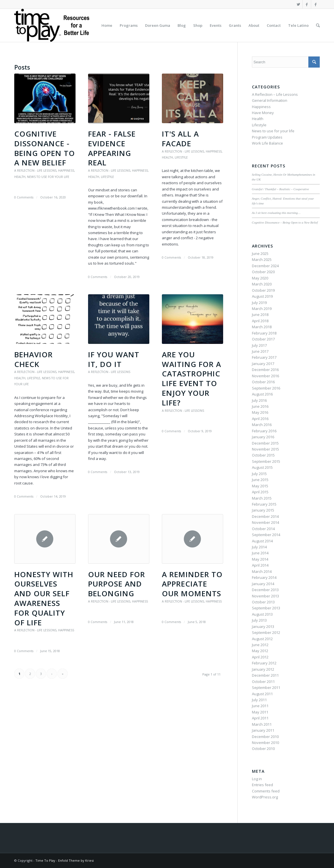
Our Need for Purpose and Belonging (117, 584)
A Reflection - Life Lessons (35, 171)
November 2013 (265, 596)
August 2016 (262, 394)
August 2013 (262, 614)
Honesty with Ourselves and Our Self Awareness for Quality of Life (44, 598)
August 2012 (262, 639)
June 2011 (260, 706)
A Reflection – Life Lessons (275, 94)
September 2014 (266, 535)
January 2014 (263, 584)
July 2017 (259, 345)
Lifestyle (107, 177)
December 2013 (265, 590)
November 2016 (265, 376)
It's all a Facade (180, 139)
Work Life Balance (267, 143)
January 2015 (263, 510)
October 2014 (263, 529)
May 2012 (260, 651)
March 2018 (262, 327)
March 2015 (262, 498)
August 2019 (262, 296)
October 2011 (263, 682)
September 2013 (266, 608)
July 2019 (259, 303)
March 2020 (262, 284)
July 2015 (259, 474)
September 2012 (266, 632)
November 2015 (265, 449)
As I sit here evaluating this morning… (276, 213)
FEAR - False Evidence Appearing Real (112, 148)
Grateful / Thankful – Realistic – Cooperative (281, 189)
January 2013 (263, 626)
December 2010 (265, 737)
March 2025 (262, 259)
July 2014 (259, 547)
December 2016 (265, 370)
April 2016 (260, 419)
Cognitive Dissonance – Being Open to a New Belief (285, 222)
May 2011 (260, 712)
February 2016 (264, 431)
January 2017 (263, 364)
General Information (270, 100)
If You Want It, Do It (114, 359)
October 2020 (263, 272)
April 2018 (260, 321)
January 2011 (263, 730)
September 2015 (266, 461)
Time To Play (45, 860)
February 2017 (264, 357)
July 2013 (259, 620)
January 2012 (263, 669)
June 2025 (260, 253)
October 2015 (263, 455)
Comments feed (266, 791)
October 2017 (263, 339)
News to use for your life (48, 177)
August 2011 (262, 694)
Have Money (263, 113)
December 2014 (265, 516)
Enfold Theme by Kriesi (76, 860)
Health (20, 177)
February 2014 (264, 577)
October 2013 (263, 602)
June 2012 (260, 645)
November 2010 (265, 743)
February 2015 (264, 504)
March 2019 (262, 309)
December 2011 (265, 675)
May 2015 (260, 486)
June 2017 (260, 351)
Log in (257, 779)
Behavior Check (33, 359)
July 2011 (259, 700)
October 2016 (263, 382)
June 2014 (260, 553)
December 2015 (265, 443)
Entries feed (262, 785)
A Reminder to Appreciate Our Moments (192, 584)
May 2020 (260, 278)
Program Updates (267, 137)
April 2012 (260, 657)
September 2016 (266, 388)
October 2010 (263, 749)
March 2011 (262, 724)
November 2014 (265, 522)
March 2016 (262, 425)
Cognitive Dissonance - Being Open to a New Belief (45, 148)
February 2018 (264, 333)
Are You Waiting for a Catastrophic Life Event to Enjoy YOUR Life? (192, 379)
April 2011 (260, 718)
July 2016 (259, 400)
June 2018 (260, 315)
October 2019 (263, 290)
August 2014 (262, 541)
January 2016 (263, 437)
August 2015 (262, 467)
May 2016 (260, 412)
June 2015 (260, 480)
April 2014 (260, 565)
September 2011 (266, 687)
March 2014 (262, 571)
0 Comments (24, 197)
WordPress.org (265, 797)
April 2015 (260, 492)
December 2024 (265, 266)
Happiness (66, 171)
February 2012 (264, 663)
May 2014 (260, 559)
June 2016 (260, 406)
